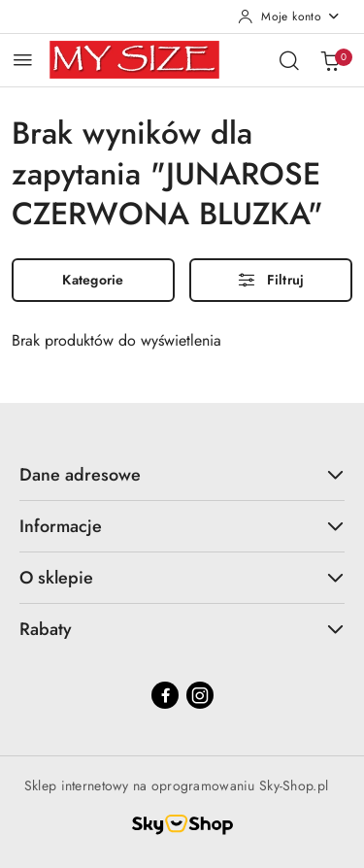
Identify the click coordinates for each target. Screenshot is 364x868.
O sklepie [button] (182, 578)
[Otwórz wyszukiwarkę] (289, 60)
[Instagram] (200, 695)
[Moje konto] (289, 17)
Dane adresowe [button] (182, 475)
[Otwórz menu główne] (23, 60)
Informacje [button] (182, 526)
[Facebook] (165, 695)
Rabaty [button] (182, 629)
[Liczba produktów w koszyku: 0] (330, 60)
